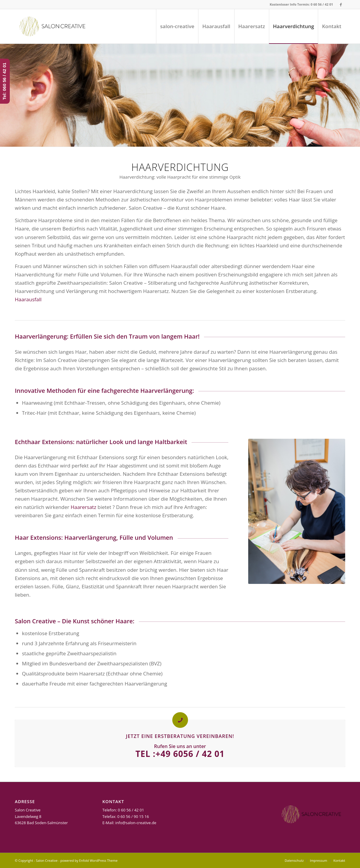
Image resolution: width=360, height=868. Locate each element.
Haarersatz (83, 507)
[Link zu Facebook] (341, 4)
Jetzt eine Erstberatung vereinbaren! (180, 736)
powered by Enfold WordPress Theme (89, 860)
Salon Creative (47, 860)
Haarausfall (28, 299)
